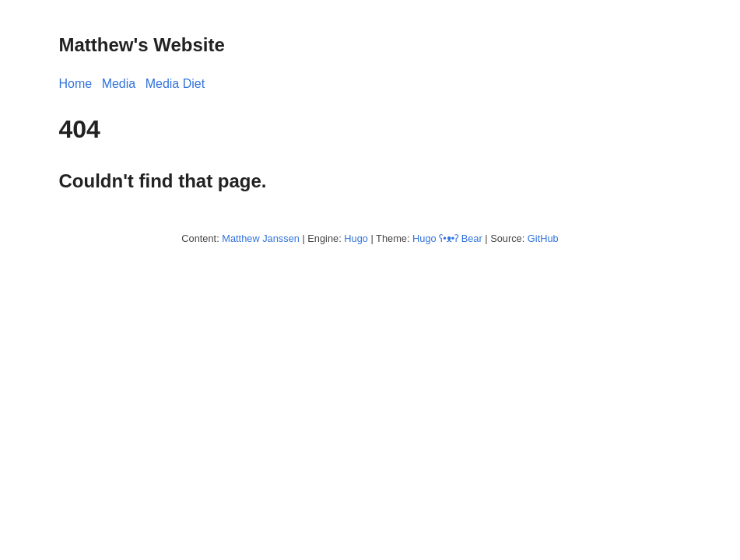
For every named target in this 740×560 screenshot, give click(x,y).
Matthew (240, 238)
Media (119, 84)
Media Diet (175, 84)
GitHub (543, 238)
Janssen (281, 238)
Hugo (356, 238)
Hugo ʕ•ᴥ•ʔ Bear (447, 238)
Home (76, 84)
